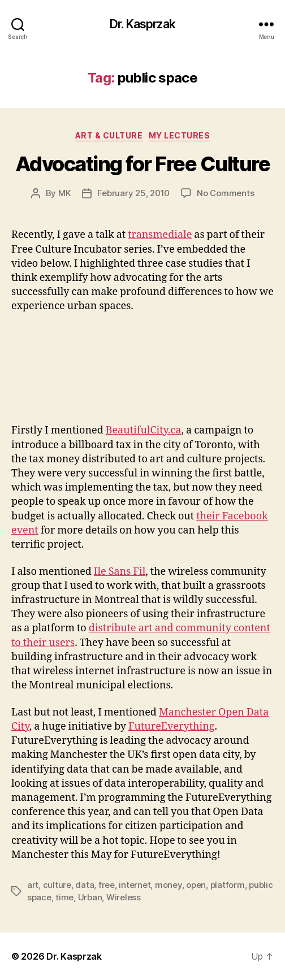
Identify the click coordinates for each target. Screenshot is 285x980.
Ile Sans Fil (120, 572)
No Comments (225, 193)
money (169, 885)
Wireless (124, 897)
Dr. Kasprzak (142, 24)
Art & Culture (109, 135)
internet (135, 885)
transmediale (160, 235)
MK (65, 193)
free (107, 885)
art (33, 885)
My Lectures (180, 135)
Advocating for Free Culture (143, 164)
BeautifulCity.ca (144, 430)
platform (228, 885)
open (196, 885)
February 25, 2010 (133, 193)
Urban (90, 897)
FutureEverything (172, 727)
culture (57, 885)
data (85, 885)
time (64, 897)
